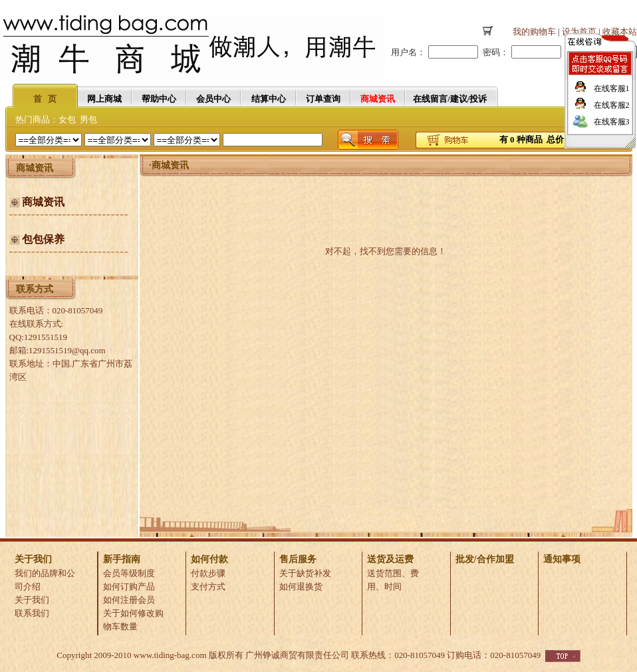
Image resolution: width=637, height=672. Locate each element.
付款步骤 (208, 573)
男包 (88, 119)
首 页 (45, 99)
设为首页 (579, 32)
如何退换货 (301, 587)
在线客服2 (612, 105)
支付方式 (208, 587)
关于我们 (32, 600)
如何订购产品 (129, 587)
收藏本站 (620, 32)
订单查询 (323, 99)
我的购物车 (534, 32)
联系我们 (32, 613)
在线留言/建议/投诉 (450, 99)
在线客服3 (612, 122)
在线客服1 (612, 88)
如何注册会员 (129, 600)
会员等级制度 (129, 573)
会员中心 (213, 99)
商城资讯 (170, 165)
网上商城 (104, 99)
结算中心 (269, 99)
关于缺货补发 (305, 573)
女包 (67, 119)
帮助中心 (159, 99)
